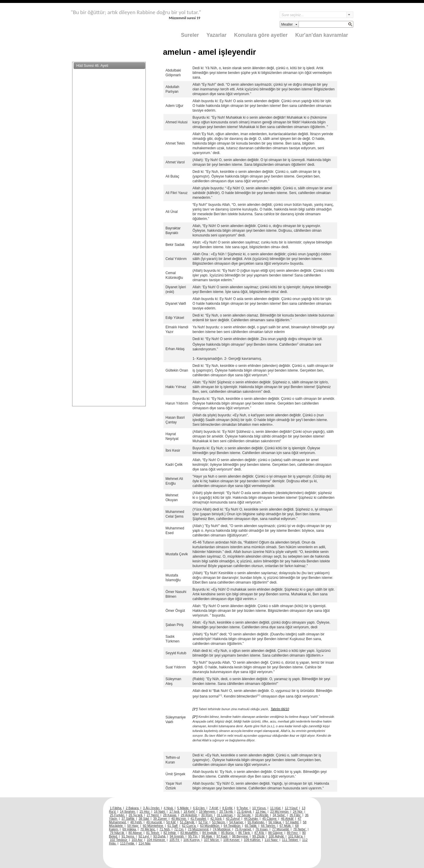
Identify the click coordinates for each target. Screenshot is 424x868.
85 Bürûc (228, 833)
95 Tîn (193, 836)
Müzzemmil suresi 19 (184, 18)
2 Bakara (133, 808)
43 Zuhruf (233, 819)
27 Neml (153, 815)
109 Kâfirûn (252, 840)
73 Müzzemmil (199, 829)
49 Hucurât (155, 822)
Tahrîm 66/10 (280, 709)
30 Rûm (207, 815)
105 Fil (175, 840)
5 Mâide (183, 808)
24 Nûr (298, 811)
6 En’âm (199, 808)
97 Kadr (222, 836)
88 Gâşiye (276, 833)
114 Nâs (145, 843)
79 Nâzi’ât (117, 833)
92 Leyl (144, 836)
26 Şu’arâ (136, 815)
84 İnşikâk (210, 833)
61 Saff (173, 826)
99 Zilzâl (259, 836)
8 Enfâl (228, 808)
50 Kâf (171, 822)
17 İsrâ (175, 811)
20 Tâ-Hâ (226, 811)
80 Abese (135, 833)
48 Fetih (136, 822)
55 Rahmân (256, 822)
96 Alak (207, 836)
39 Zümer (160, 819)
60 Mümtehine (153, 826)
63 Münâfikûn (210, 826)
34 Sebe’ (279, 815)
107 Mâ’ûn (212, 840)
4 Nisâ (169, 808)
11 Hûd (276, 808)
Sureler (190, 35)
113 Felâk (128, 843)
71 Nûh (165, 829)
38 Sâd (144, 819)
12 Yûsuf (291, 808)
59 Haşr (133, 826)
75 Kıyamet (244, 829)
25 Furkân (117, 815)
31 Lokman (225, 815)
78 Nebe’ (300, 829)
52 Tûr (203, 822)
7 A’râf (214, 808)
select (350, 15)
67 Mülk (285, 826)
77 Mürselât (281, 829)
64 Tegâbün (233, 826)
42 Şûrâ (216, 819)
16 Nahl (160, 811)
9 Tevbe (243, 808)
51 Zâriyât (187, 822)
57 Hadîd (293, 822)
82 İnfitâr (170, 833)
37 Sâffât (128, 819)
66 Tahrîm (268, 826)
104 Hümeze (156, 840)
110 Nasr (272, 840)
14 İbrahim (128, 811)
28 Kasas (170, 815)
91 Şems (128, 836)
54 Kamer (237, 822)
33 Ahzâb (262, 815)
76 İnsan (262, 829)
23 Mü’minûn (280, 811)
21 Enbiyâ (245, 811)
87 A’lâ (260, 833)
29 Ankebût (189, 815)
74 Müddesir (222, 829)
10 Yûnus (260, 808)
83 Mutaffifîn (190, 833)
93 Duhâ (160, 836)
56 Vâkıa (275, 822)
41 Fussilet (199, 819)
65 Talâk (251, 826)
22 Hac (261, 811)
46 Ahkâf (288, 819)
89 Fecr (293, 833)
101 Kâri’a (296, 836)
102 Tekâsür (119, 840)
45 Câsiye (270, 819)
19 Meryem (207, 811)
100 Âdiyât (276, 836)
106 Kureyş (192, 840)
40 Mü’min (179, 819)
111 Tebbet (290, 840)
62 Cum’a (189, 826)
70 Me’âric (148, 829)
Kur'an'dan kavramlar (322, 35)
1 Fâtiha (116, 808)
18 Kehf (189, 811)
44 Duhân (251, 819)
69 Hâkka (130, 829)
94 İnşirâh (177, 836)
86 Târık (245, 833)
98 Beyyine (240, 836)
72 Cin (179, 829)
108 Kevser (232, 840)
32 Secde (244, 815)
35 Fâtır (295, 815)
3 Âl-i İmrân (152, 808)
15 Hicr (145, 811)
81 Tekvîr (153, 833)
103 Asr (138, 840)
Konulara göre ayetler (261, 35)
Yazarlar (216, 35)
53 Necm (219, 822)
